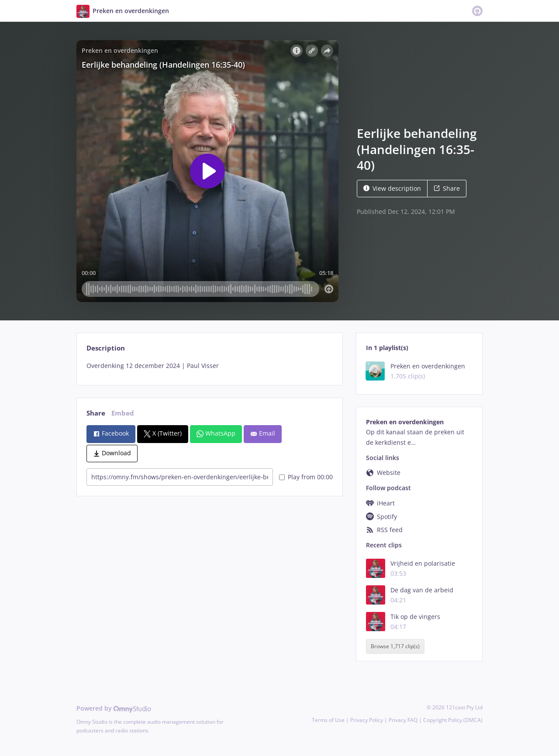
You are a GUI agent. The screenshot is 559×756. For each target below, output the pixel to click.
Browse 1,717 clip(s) (395, 646)
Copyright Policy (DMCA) (453, 720)
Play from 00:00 (306, 477)
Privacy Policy (367, 720)
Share (447, 188)
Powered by (114, 708)
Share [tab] (96, 413)
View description (392, 188)
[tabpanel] (209, 366)
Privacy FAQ (403, 720)
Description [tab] (106, 348)
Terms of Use (328, 720)
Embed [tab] (123, 413)
